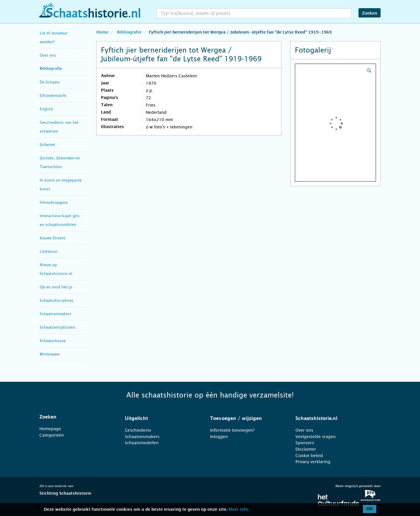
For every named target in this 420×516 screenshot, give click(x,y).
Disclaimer (306, 449)
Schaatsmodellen (142, 443)
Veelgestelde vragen (316, 437)
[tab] (75, 417)
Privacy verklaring (313, 462)
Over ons (48, 55)
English (46, 109)
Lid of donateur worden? (54, 38)
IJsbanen (47, 145)
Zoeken (370, 13)
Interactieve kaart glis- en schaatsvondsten (60, 220)
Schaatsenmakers (56, 314)
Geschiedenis (138, 430)
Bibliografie (51, 69)
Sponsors (305, 443)
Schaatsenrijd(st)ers (58, 327)
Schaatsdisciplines (57, 300)
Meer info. (239, 510)
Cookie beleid (309, 456)
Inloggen (219, 437)
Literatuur (49, 251)
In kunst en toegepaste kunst (61, 185)
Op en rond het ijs (56, 287)
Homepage (50, 429)
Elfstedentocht (53, 96)
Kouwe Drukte (52, 238)
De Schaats (50, 82)
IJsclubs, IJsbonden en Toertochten (60, 162)
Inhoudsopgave (54, 202)
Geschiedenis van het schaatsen (59, 127)
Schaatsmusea (53, 341)
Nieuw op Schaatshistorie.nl (56, 269)
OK (370, 509)
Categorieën (52, 435)
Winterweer (50, 354)
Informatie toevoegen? (232, 430)
